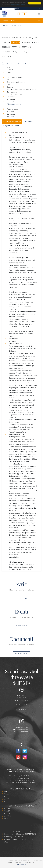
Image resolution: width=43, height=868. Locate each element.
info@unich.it (24, 727)
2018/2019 (16, 42)
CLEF (6, 799)
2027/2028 (6, 56)
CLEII (5, 25)
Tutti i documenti (21, 653)
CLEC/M (8, 814)
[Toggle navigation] (39, 9)
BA (6, 791)
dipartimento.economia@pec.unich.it (24, 782)
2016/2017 (33, 38)
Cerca (17, 9)
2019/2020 (26, 42)
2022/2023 (16, 47)
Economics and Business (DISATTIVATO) (20, 834)
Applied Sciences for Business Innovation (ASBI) (21, 841)
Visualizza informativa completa (18, 4)
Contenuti (28, 121)
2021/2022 (6, 47)
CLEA (7, 794)
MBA (6, 819)
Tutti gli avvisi (21, 599)
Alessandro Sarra (14, 104)
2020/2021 (36, 42)
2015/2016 (23, 38)
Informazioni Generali (12, 121)
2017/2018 (6, 42)
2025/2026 (17, 52)
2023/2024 (26, 47)
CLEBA (7, 811)
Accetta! (35, 3)
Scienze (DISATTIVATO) (14, 837)
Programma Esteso (11, 126)
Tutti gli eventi (22, 626)
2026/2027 (27, 52)
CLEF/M (7, 816)
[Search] (8, 9)
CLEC (7, 796)
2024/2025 (6, 52)
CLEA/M (8, 808)
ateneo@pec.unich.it (23, 730)
